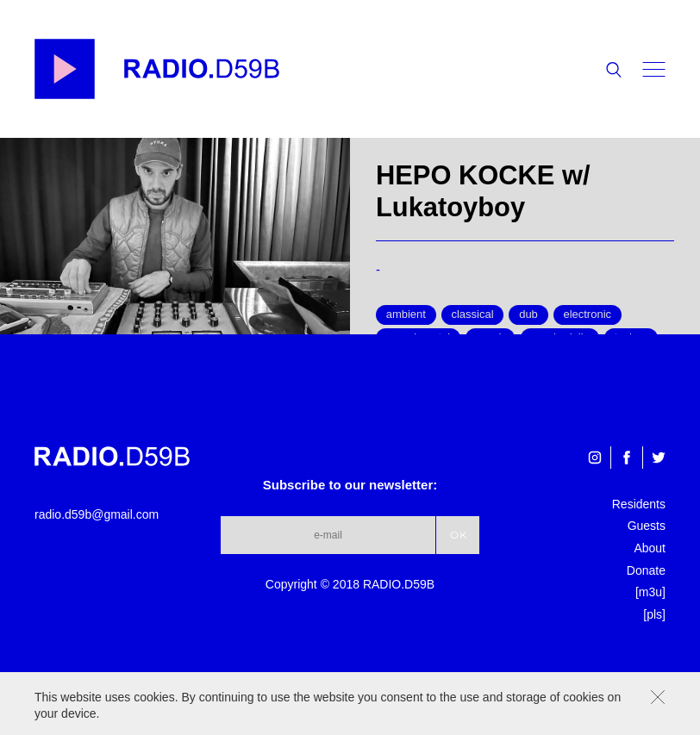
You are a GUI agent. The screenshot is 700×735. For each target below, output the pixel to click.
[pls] (654, 614)
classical (472, 314)
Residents (639, 504)
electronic (587, 314)
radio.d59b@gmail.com (97, 514)
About (650, 548)
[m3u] (650, 592)
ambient (406, 314)
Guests (647, 526)
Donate (646, 570)
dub (528, 314)
